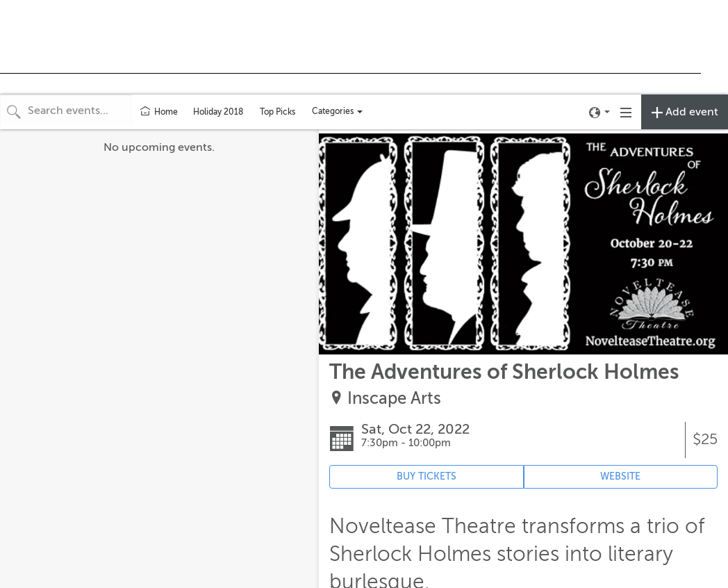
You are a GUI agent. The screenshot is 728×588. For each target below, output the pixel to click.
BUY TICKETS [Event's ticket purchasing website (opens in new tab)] (427, 476)
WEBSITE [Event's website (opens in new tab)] (620, 476)
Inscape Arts (394, 399)
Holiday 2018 (218, 112)
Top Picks (278, 112)
